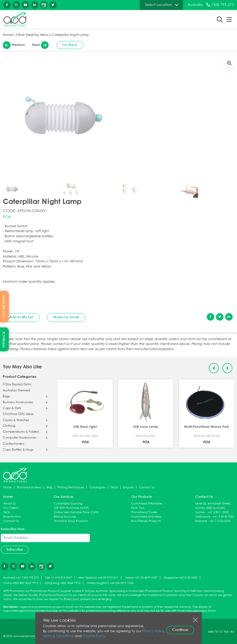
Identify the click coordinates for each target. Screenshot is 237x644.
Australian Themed (16, 391)
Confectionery (14, 444)
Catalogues (97, 487)
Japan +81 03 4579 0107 (141, 578)
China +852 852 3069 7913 (21, 583)
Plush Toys (138, 508)
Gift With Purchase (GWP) (71, 508)
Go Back (70, 45)
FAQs (114, 487)
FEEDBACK (4, 339)
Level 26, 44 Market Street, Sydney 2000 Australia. (213, 506)
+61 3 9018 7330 (223, 517)
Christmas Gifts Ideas (18, 414)
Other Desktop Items (32, 35)
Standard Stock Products (71, 521)
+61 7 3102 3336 (220, 521)
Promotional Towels (144, 512)
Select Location (158, 5)
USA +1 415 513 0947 (58, 578)
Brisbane (201, 521)
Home (8, 35)
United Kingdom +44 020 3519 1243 (110, 583)
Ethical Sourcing (65, 517)
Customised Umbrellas (146, 517)
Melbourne (203, 517)
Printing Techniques (71, 487)
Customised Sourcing (68, 504)
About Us (9, 504)
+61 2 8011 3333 (218, 512)
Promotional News (29, 487)
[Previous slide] (214, 368)
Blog (49, 487)
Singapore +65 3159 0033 (181, 578)
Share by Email (66, 317)
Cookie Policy (94, 636)
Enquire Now (12, 517)
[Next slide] (227, 368)
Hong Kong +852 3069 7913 (62, 583)
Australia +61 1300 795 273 (21, 578)
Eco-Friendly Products (146, 521)
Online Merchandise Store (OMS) (76, 512)
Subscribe (15, 550)
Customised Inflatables (147, 504)
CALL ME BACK (4, 306)
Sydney (200, 512)
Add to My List (21, 317)
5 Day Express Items (17, 384)
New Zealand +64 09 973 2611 (98, 578)
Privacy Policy (153, 631)
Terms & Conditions (58, 636)
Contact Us (147, 487)
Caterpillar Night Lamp (70, 35)
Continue (180, 630)
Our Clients (11, 508)
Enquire (128, 487)
